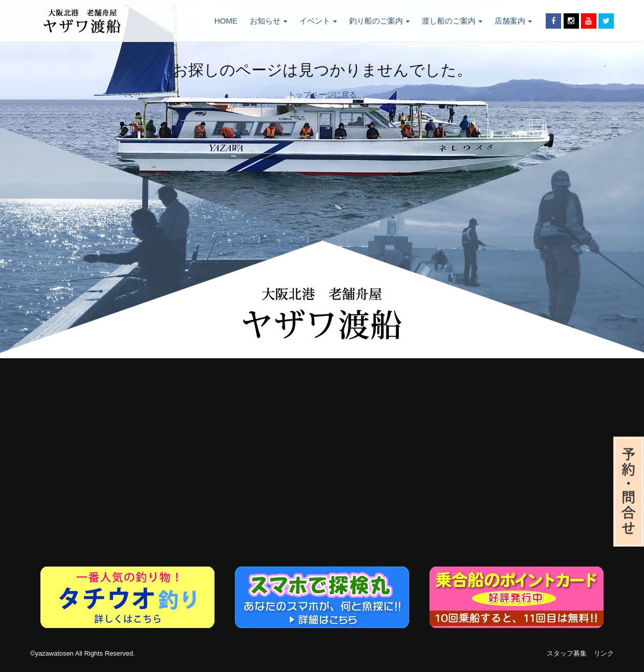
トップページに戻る (322, 94)
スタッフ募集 (567, 653)
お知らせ (269, 21)
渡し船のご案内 (452, 21)
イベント (318, 21)
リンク (604, 653)
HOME (226, 21)
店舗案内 (513, 21)
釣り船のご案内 (379, 21)
